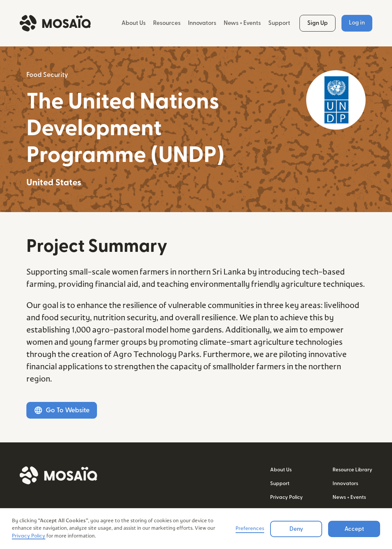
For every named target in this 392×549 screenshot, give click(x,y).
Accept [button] (354, 529)
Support (279, 23)
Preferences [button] (250, 529)
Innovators (202, 23)
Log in (357, 23)
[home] (55, 23)
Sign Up (318, 23)
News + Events (242, 23)
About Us (134, 23)
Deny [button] (296, 529)
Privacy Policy (286, 497)
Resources (167, 23)
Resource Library (352, 470)
